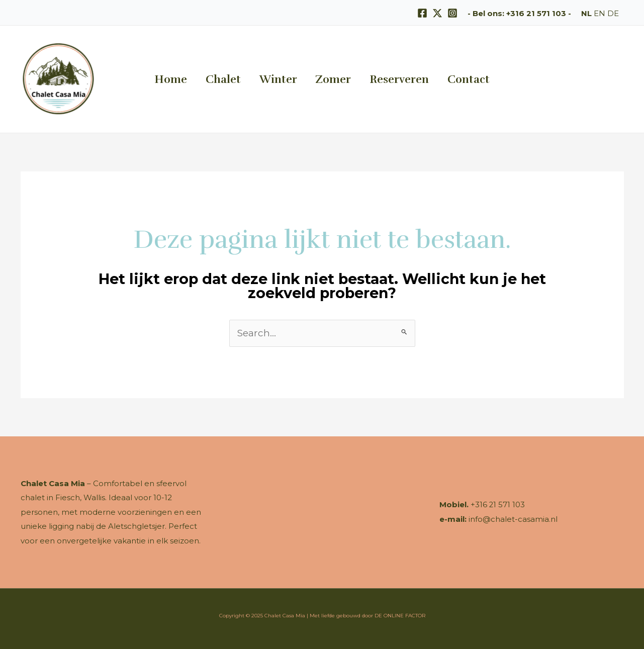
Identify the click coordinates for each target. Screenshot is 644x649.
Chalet (236, 79)
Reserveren (387, 79)
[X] (437, 13)
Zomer (329, 79)
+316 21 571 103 (536, 13)
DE (613, 13)
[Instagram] (452, 13)
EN (600, 13)
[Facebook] (422, 13)
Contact (447, 79)
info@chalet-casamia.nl (513, 519)
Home (192, 79)
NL (586, 13)
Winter (282, 79)
